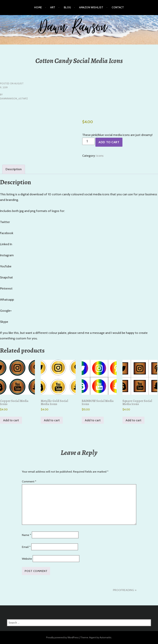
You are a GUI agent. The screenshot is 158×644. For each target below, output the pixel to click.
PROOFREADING (123, 590)
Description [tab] (14, 169)
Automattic (106, 637)
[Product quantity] (89, 141)
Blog (67, 7)
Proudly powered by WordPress (62, 637)
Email (26, 547)
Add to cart (109, 142)
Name (26, 535)
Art (53, 7)
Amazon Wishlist (91, 7)
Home (38, 7)
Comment (29, 481)
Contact (118, 7)
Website (27, 559)
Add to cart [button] (11, 420)
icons (100, 156)
